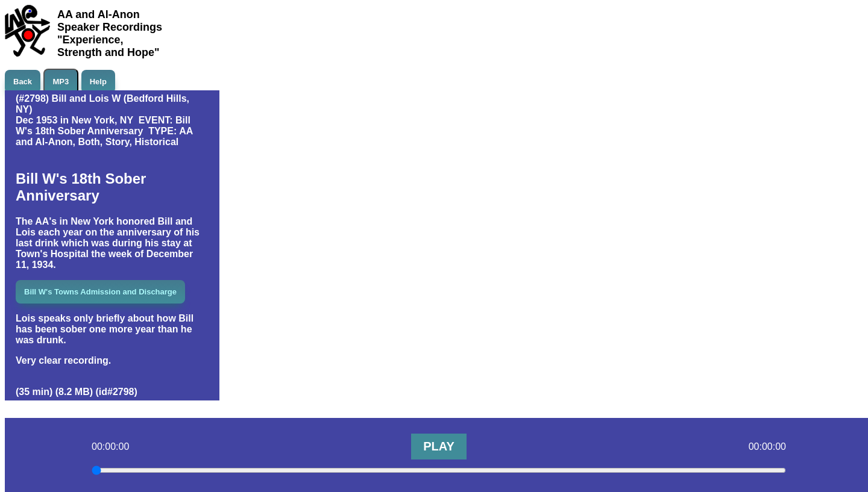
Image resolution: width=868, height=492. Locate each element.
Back (23, 82)
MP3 (61, 82)
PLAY (439, 446)
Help (98, 82)
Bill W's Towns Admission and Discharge (100, 292)
